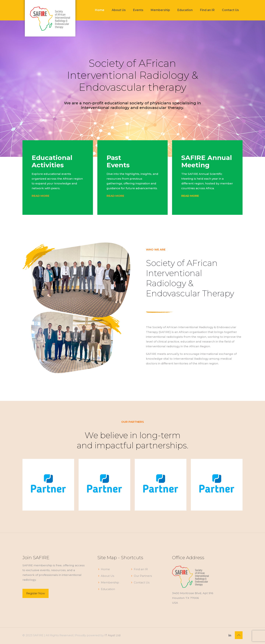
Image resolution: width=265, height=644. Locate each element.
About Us (107, 576)
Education (108, 589)
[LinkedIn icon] (230, 635)
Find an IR (141, 569)
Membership (110, 582)
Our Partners (143, 576)
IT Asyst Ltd (112, 635)
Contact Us (142, 582)
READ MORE (190, 196)
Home (105, 569)
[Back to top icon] (239, 635)
